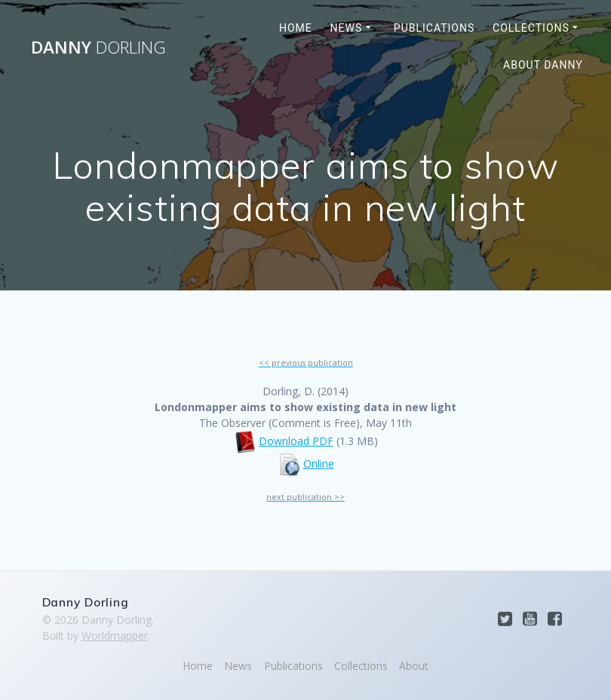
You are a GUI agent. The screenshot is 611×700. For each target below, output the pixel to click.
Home (296, 28)
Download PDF (296, 441)
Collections (531, 28)
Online (319, 464)
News (347, 28)
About (414, 666)
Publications (434, 28)
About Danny (543, 65)
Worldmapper (115, 636)
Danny (98, 48)
